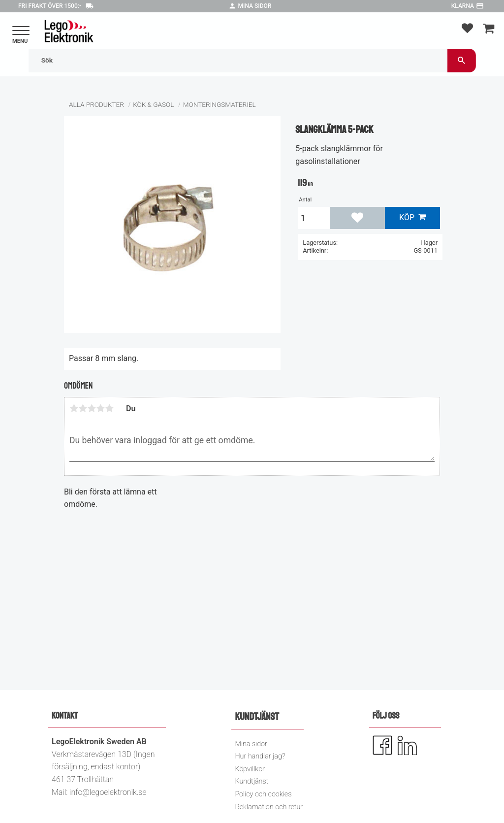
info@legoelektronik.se (108, 792)
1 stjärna (74, 408)
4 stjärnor (100, 408)
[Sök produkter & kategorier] (238, 60)
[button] (21, 31)
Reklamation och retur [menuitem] (269, 807)
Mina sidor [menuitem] (251, 744)
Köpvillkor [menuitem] (250, 769)
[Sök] (462, 60)
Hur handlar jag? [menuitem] (260, 756)
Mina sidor (255, 6)
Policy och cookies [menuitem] (263, 794)
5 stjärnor (109, 408)
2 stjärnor (83, 408)
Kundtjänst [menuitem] (252, 781)
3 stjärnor (92, 408)
